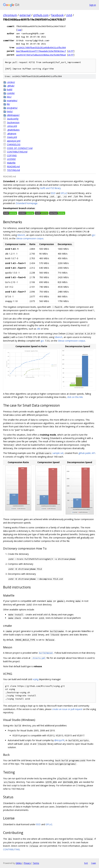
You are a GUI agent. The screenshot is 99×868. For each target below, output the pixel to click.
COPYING (12, 155)
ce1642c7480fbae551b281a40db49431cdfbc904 (41, 47)
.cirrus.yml (12, 126)
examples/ (12, 100)
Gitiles (19, 863)
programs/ (12, 108)
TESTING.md (13, 170)
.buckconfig (13, 119)
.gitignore (12, 133)
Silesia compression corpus (30, 238)
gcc (94, 235)
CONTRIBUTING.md (17, 152)
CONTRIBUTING (11, 849)
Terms (36, 863)
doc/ (9, 97)
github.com (41, 15)
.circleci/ (11, 82)
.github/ (11, 86)
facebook (57, 15)
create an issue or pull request (67, 709)
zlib (39, 329)
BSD (53, 193)
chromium (10, 15)
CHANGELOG (14, 144)
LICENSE (11, 159)
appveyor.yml (14, 141)
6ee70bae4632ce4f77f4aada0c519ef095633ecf (41, 51)
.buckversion (13, 122)
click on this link (75, 397)
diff (71, 51)
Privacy (27, 863)
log (19, 30)
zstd (69, 15)
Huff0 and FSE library (50, 188)
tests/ (10, 111)
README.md (13, 166)
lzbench (21, 235)
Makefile (11, 163)
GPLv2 (64, 193)
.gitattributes (13, 130)
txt (86, 863)
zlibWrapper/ (13, 115)
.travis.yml (12, 137)
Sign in (93, 5)
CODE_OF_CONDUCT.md (20, 148)
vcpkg (35, 679)
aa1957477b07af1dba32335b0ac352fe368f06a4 (41, 55)
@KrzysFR (59, 740)
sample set (58, 453)
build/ (10, 89)
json (93, 863)
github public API (87, 453)
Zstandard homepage (27, 203)
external (25, 15)
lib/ (8, 104)
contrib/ (11, 93)
